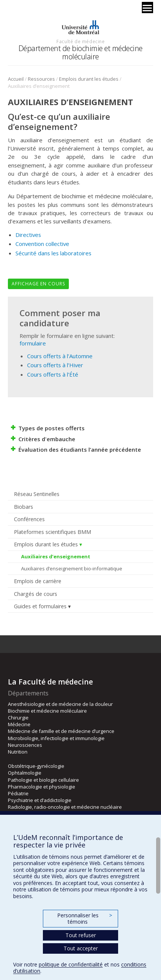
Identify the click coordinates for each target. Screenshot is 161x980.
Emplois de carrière (38, 581)
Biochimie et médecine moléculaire (47, 711)
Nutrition (18, 752)
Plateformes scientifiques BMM (52, 532)
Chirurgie (18, 718)
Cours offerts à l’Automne (60, 356)
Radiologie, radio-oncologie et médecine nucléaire (65, 807)
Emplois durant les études (89, 79)
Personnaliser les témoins (85, 919)
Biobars (24, 507)
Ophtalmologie (25, 773)
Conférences (29, 519)
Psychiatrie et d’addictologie (40, 800)
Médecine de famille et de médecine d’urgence (61, 731)
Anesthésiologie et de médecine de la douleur (60, 704)
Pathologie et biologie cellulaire (43, 780)
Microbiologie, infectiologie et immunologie (56, 738)
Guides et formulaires (40, 606)
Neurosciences (25, 745)
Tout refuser (81, 935)
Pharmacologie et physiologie (42, 787)
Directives (28, 235)
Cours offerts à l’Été (53, 374)
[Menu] (147, 8)
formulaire (33, 343)
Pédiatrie (18, 793)
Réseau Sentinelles (37, 494)
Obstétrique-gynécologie (36, 766)
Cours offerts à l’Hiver (55, 365)
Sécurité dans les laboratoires (53, 253)
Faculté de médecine (80, 41)
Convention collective (42, 244)
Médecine (19, 724)
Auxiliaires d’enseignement (56, 556)
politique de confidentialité (71, 964)
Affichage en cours (38, 284)
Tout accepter (81, 948)
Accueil (16, 79)
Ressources (41, 79)
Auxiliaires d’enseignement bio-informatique (72, 568)
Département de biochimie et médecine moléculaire (80, 52)
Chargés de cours (36, 594)
